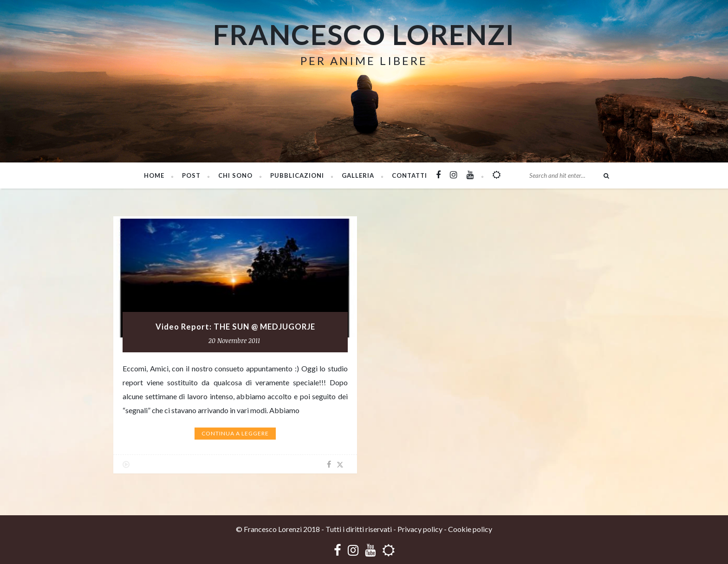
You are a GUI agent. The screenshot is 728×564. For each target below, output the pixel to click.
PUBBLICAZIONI (297, 175)
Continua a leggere (235, 433)
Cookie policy (470, 529)
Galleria (358, 175)
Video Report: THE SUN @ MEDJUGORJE (235, 327)
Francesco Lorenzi (364, 34)
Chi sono (235, 175)
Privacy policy (420, 529)
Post (191, 175)
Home (154, 175)
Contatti (409, 175)
